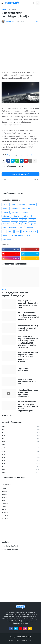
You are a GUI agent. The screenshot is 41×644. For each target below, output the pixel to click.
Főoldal (4, 9)
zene (22, 228)
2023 (20, 436)
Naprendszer (12, 9)
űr (32, 155)
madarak (30, 228)
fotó (4, 228)
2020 (20, 445)
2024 (20, 433)
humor (5, 204)
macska (32, 220)
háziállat (6, 224)
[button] (2, 3)
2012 (20, 464)
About (17, 640)
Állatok (4, 488)
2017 (20, 448)
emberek (22, 204)
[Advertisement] (20, 48)
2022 (20, 439)
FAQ (31, 640)
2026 (20, 426)
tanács (14, 220)
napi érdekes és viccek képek (20, 208)
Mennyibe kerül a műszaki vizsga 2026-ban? (27, 382)
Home (11, 640)
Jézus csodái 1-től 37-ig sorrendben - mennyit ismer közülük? (28, 328)
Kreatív (4, 509)
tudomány (27, 216)
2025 (20, 430)
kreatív (13, 204)
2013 (20, 461)
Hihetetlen (5, 503)
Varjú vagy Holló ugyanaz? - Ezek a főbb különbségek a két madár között (28, 304)
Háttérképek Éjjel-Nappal (10, 549)
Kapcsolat (24, 640)
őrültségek (25, 212)
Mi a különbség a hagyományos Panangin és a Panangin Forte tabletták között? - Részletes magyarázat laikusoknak (28, 342)
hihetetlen (16, 216)
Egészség (5, 491)
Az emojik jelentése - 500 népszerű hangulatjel (15, 294)
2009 (20, 473)
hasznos (6, 220)
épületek (23, 220)
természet (27, 155)
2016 (20, 451)
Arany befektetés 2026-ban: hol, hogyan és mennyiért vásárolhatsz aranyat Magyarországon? (28, 406)
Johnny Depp (7, 239)
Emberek (4, 494)
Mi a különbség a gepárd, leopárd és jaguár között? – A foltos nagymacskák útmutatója (28, 357)
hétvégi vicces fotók (29, 232)
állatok (5, 208)
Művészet (5, 513)
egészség (15, 212)
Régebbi (36, 179)
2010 (20, 470)
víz (13, 224)
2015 (20, 454)
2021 (20, 442)
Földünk (6, 212)
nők (19, 224)
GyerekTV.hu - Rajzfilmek (10, 546)
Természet (5, 519)
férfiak (10, 232)
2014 (20, 457)
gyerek (33, 224)
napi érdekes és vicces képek (21, 235)
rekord (20, 155)
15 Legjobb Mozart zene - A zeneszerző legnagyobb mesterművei (28, 393)
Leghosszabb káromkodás (23, 370)
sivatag (5, 235)
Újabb (4, 179)
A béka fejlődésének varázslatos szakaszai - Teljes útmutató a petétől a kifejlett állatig (29, 316)
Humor (4, 507)
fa (4, 232)
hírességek (13, 228)
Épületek (4, 497)
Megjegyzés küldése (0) (21, 174)
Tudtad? (28, 637)
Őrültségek (5, 515)
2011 (20, 467)
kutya (26, 224)
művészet (6, 216)
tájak (17, 232)
